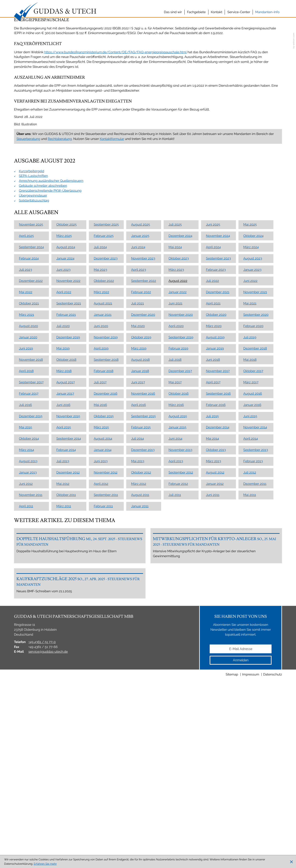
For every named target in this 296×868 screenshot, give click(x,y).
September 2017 (31, 504)
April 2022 (64, 414)
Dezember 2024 (180, 358)
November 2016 (143, 515)
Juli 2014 (138, 560)
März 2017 (251, 504)
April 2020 (176, 448)
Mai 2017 (175, 504)
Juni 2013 (101, 583)
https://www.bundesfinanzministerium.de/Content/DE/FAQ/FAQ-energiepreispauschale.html (115, 174)
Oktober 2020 (216, 436)
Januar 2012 (215, 606)
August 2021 (103, 425)
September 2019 (181, 459)
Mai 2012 (63, 606)
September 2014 (69, 560)
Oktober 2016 (179, 515)
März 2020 (214, 448)
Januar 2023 (252, 391)
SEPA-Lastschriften (33, 298)
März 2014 (27, 572)
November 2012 (106, 594)
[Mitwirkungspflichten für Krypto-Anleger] (216, 681)
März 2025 (64, 358)
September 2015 (143, 538)
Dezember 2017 (180, 493)
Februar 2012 (178, 606)
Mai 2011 (250, 617)
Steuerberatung (28, 261)
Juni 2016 (63, 527)
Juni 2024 (138, 369)
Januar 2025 (140, 358)
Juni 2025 (213, 346)
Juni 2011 (213, 617)
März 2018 (64, 493)
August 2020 (28, 448)
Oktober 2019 (141, 459)
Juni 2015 (250, 538)
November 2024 (218, 358)
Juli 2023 (25, 391)
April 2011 (26, 628)
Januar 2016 (252, 527)
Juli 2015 (212, 538)
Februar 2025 (104, 358)
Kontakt (217, 12)
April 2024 (213, 369)
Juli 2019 (250, 459)
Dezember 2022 (31, 403)
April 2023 (139, 391)
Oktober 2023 (179, 380)
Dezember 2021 (218, 414)
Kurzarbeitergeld (32, 293)
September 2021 (69, 425)
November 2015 (68, 538)
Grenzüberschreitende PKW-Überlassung (50, 312)
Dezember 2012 (68, 594)
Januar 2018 (140, 493)
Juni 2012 (26, 606)
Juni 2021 (175, 425)
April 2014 (251, 560)
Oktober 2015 (104, 538)
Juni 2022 (250, 403)
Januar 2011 (140, 628)
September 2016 (218, 515)
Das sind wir (173, 12)
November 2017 (218, 493)
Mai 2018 (250, 481)
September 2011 (106, 617)
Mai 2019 (63, 470)
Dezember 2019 (68, 459)
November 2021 (255, 414)
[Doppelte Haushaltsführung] (80, 681)
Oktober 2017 (253, 493)
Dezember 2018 (255, 470)
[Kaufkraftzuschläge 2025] (80, 746)
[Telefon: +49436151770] (42, 818)
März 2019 (139, 470)
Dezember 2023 (106, 380)
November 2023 (143, 380)
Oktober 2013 (216, 572)
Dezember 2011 (255, 606)
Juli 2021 (138, 425)
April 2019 (101, 470)
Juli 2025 (175, 346)
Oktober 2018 (66, 481)
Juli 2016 (25, 527)
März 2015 (101, 549)
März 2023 (176, 391)
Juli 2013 (63, 583)
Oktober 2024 (254, 358)
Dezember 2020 (143, 436)
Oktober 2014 (29, 560)
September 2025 (106, 346)
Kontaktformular (112, 261)
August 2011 (140, 617)
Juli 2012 (250, 594)
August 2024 (66, 369)
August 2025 (141, 346)
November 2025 (31, 346)
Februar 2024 (29, 380)
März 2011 (64, 628)
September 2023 (219, 380)
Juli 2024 (100, 369)
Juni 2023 (63, 391)
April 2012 (101, 606)
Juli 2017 (100, 504)
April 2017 (213, 504)
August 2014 (103, 560)
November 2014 (255, 549)
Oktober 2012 (141, 594)
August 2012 (215, 594)
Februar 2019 (178, 470)
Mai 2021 (250, 425)
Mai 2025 (250, 346)
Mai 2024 (175, 369)
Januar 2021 (103, 436)
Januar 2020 (28, 459)
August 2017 (66, 504)
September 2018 (106, 481)
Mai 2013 (138, 583)
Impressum (251, 851)
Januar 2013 (28, 594)
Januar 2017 (65, 515)
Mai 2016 (100, 527)
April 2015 (64, 549)
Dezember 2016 (106, 515)
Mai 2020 (138, 448)
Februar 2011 (103, 628)
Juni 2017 (138, 504)
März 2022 (101, 414)
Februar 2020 (253, 448)
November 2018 (31, 481)
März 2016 (176, 527)
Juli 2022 (213, 403)
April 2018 (26, 493)
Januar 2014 (103, 572)
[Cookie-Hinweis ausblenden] (291, 862)
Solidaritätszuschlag (34, 322)
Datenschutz (273, 851)
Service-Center (239, 12)
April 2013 (176, 583)
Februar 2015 (141, 549)
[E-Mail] (241, 825)
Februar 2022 (141, 414)
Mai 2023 (100, 391)
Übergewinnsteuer (33, 317)
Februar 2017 (29, 515)
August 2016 (253, 515)
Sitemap (232, 851)
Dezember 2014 (218, 549)
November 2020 (181, 436)
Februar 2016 (216, 527)
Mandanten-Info (267, 12)
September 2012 (181, 594)
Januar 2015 (177, 549)
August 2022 (178, 403)
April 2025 (26, 358)
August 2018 (140, 481)
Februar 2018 (104, 493)
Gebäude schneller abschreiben (43, 307)
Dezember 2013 (143, 572)
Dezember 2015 (31, 538)
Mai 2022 (26, 414)
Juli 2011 (175, 617)
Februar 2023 (216, 391)
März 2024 (251, 369)
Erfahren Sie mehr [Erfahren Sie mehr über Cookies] (45, 864)
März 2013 (214, 583)
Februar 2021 (66, 436)
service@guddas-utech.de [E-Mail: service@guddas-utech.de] (48, 828)
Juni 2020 (101, 448)
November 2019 (106, 459)
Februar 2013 (253, 583)
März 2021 (26, 436)
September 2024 (31, 369)
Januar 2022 (178, 414)
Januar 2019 (215, 470)
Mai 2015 (25, 549)
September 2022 (144, 403)
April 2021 (213, 425)
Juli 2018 (175, 481)
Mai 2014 (213, 560)
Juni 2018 (213, 481)
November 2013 (180, 572)
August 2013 (28, 583)
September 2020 (256, 436)
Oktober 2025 (66, 346)
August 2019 (215, 459)
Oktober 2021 (29, 425)
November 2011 (31, 617)
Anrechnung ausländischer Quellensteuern (51, 303)
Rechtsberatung (60, 261)
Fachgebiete (196, 12)
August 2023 (253, 380)
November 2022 (68, 403)
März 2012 (139, 606)
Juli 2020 (63, 448)
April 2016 (139, 527)
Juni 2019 (26, 470)
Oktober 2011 (66, 617)
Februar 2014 (66, 572)
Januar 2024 (65, 380)
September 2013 (256, 572)
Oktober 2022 (104, 403)
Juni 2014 (175, 560)
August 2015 (178, 538)
